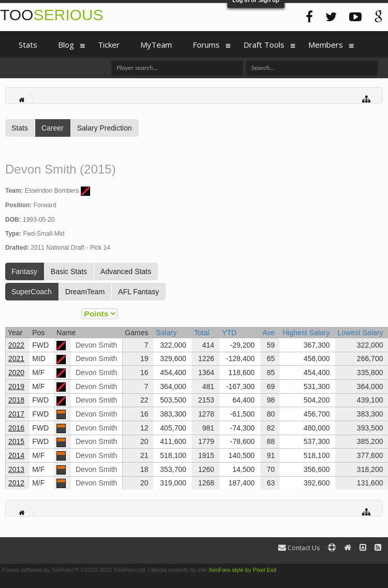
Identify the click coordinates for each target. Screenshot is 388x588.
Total (202, 333)
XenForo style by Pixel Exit (242, 570)
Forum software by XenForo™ (75, 570)
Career (53, 128)
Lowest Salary (361, 333)
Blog (66, 45)
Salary (166, 333)
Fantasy (24, 271)
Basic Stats (69, 271)
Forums (206, 45)
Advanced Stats (126, 271)
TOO (52, 15)
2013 (16, 469)
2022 (16, 345)
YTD (229, 333)
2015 (16, 441)
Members (326, 45)
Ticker (109, 45)
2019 (16, 386)
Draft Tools (264, 45)
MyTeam (156, 45)
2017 (16, 414)
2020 (16, 372)
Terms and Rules (364, 570)
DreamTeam (85, 292)
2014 (16, 455)
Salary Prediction (105, 128)
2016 (16, 428)
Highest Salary (306, 333)
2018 (16, 400)
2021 (16, 358)
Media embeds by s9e (179, 570)
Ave (269, 333)
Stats (20, 128)
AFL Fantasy (139, 292)
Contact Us (299, 548)
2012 (16, 483)
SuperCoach (32, 292)
